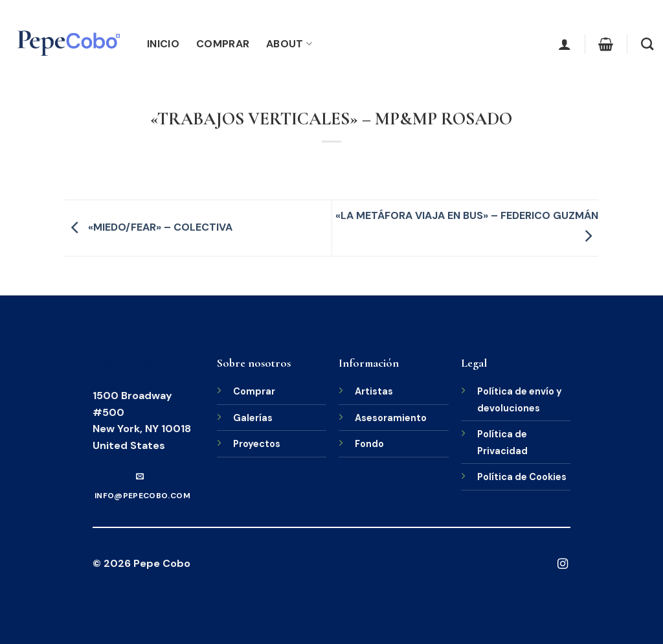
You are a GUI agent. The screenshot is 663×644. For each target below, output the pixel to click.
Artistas (374, 391)
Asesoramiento (391, 418)
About (289, 44)
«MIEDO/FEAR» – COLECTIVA (149, 227)
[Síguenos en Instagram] (563, 564)
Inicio (163, 44)
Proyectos (257, 444)
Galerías (253, 418)
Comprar (223, 44)
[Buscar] (647, 44)
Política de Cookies (522, 477)
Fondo (369, 444)
